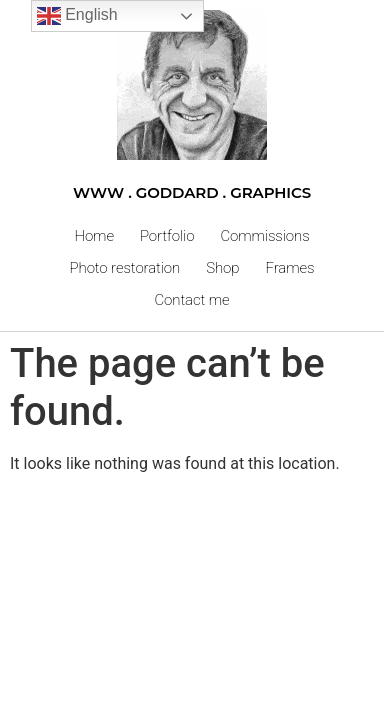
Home (94, 236)
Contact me (191, 300)
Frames (289, 268)
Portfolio (167, 236)
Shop (222, 268)
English (77, 16)
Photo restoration (125, 268)
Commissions (264, 236)
